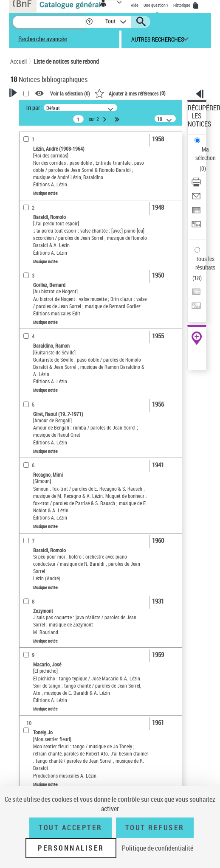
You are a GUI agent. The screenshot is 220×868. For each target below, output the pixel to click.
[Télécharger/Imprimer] (196, 185)
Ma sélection (206, 153)
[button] (89, 22)
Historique (182, 5)
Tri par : (34, 108)
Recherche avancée (43, 39)
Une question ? (156, 5)
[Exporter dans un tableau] (196, 213)
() (130, 93)
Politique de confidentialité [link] (158, 848)
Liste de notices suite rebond (66, 61)
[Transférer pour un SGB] (196, 227)
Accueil (18, 61)
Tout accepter (71, 828)
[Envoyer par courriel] (196, 199)
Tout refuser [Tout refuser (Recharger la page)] (155, 828)
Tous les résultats (205, 263)
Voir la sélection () (70, 93)
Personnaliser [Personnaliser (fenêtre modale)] (71, 848)
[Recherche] (49, 22)
